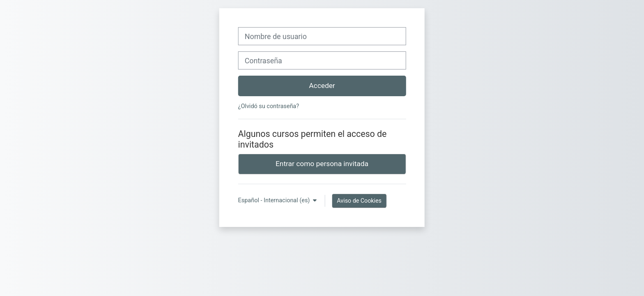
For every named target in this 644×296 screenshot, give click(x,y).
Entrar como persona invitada (322, 164)
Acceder (322, 86)
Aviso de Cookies (359, 201)
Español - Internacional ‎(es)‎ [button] (275, 200)
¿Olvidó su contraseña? (269, 106)
